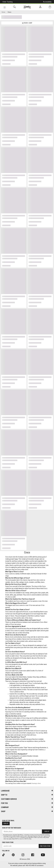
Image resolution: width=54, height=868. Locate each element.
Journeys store (36, 783)
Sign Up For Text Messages (12, 828)
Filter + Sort (27, 23)
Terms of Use (7, 837)
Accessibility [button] (47, 2)
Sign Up (6, 823)
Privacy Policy (16, 837)
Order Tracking (8, 2)
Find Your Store (8, 842)
